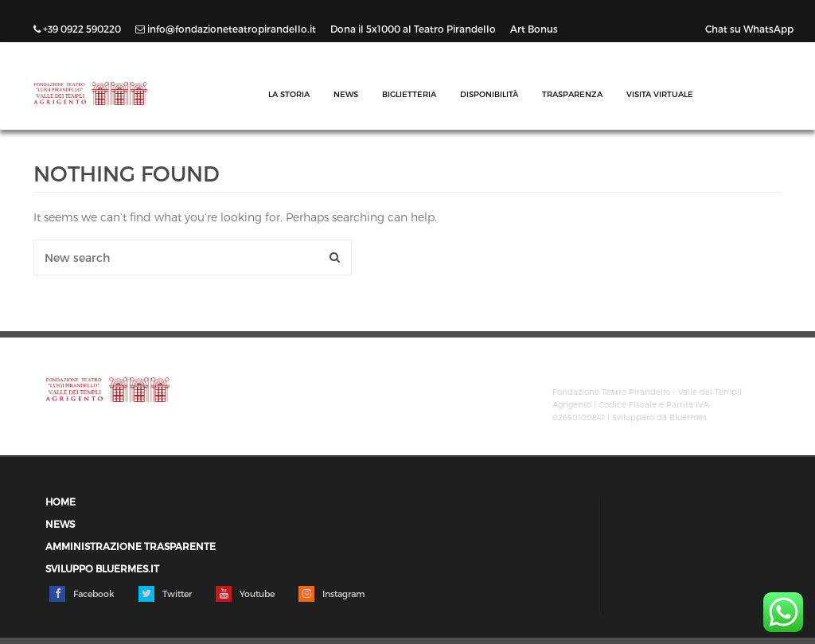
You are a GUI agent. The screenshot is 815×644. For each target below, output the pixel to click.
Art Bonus (534, 29)
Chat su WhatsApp (749, 29)
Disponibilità (489, 94)
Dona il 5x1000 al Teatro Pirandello (414, 29)
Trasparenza (572, 94)
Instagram (331, 594)
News (346, 94)
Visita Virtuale (660, 94)
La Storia (289, 94)
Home (60, 502)
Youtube (245, 594)
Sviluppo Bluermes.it (102, 569)
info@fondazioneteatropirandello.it (227, 29)
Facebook (82, 594)
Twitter (165, 594)
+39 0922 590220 (78, 29)
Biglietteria (409, 94)
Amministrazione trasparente (131, 546)
